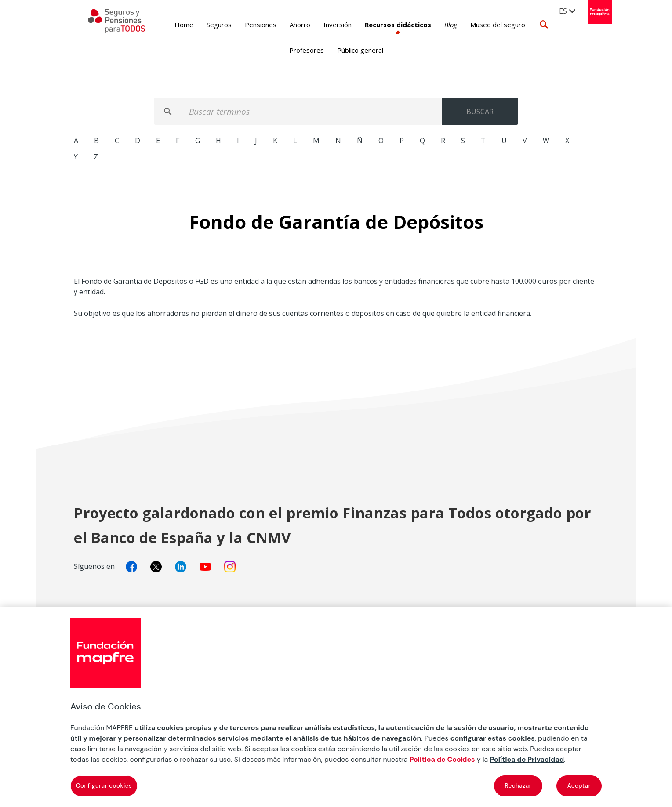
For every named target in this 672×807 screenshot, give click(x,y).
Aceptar (579, 786)
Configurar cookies (104, 786)
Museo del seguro (484, 25)
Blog (437, 25)
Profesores (307, 50)
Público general (360, 50)
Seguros (205, 25)
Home (170, 25)
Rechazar (518, 786)
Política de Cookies (442, 759)
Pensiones (247, 25)
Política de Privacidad (527, 759)
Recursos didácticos (384, 25)
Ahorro (286, 25)
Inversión (324, 25)
